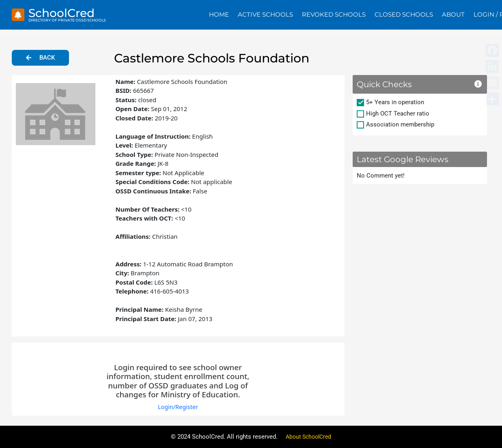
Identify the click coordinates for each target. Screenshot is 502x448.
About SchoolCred (308, 437)
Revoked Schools (334, 14)
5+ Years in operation (395, 102)
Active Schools (265, 14)
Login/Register (178, 407)
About (453, 14)
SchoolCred (64, 13)
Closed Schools (404, 14)
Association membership (400, 124)
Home (219, 14)
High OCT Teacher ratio (398, 114)
